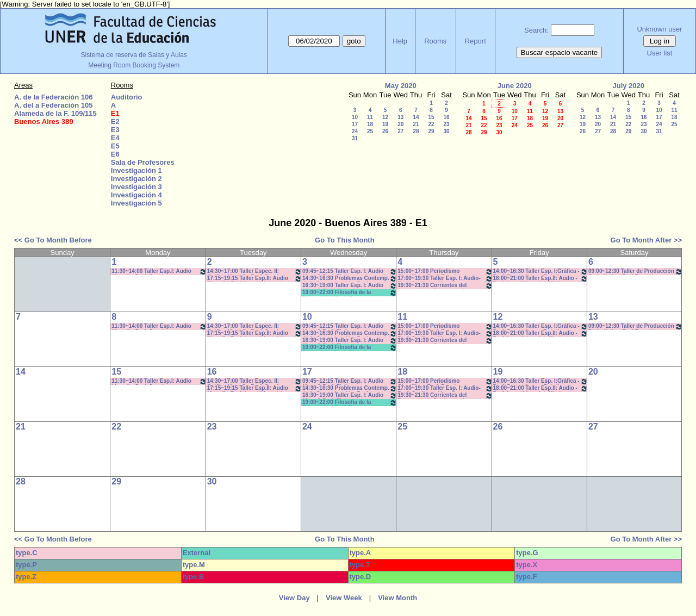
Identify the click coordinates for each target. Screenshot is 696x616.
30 (446, 131)
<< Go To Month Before (53, 240)
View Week (344, 598)
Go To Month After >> (646, 240)
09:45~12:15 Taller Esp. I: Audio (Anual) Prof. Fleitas (350, 272)
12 (385, 117)
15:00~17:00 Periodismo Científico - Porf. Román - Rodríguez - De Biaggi (445, 272)
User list (659, 53)
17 (355, 124)
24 (355, 131)
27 (400, 131)
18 (370, 124)
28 (416, 131)
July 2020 (628, 86)
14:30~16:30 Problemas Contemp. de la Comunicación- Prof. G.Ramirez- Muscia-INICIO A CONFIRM (350, 279)
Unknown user (659, 29)
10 (355, 117)
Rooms (435, 41)
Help (400, 41)
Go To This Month (345, 240)
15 (431, 117)
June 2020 (515, 86)
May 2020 (401, 86)
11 (370, 117)
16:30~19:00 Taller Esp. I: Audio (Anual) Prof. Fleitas (350, 286)
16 (446, 117)
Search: (536, 30)
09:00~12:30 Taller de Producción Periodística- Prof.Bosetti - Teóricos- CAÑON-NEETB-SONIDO (635, 272)
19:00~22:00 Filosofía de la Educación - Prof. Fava (350, 293)
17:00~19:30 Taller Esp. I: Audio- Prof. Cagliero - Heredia (445, 279)
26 (385, 131)
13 (400, 117)
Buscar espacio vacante (560, 52)
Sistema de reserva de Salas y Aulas (134, 55)
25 (370, 131)
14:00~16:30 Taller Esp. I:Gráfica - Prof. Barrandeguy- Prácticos (540, 272)
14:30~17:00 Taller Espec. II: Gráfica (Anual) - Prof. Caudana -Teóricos (254, 272)
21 (416, 124)
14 (416, 117)
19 (385, 124)
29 (431, 131)
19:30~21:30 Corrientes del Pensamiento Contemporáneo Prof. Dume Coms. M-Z (445, 286)
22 (431, 124)
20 (400, 124)
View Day (294, 598)
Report (476, 41)
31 (355, 138)
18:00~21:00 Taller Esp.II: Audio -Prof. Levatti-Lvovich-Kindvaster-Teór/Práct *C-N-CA (540, 279)
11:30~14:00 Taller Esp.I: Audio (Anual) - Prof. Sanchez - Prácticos (159, 272)
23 (446, 124)
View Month (397, 598)
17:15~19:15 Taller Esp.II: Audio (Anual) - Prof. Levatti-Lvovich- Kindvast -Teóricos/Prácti (254, 279)
